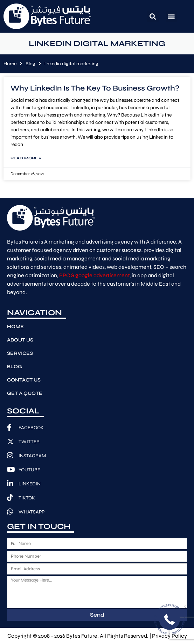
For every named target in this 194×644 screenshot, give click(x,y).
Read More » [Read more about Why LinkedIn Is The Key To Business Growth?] (26, 158)
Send (97, 615)
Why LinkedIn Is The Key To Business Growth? (95, 88)
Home (10, 64)
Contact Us (24, 380)
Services (20, 353)
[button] (153, 16)
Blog (30, 64)
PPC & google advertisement (94, 275)
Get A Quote (25, 393)
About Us (20, 340)
